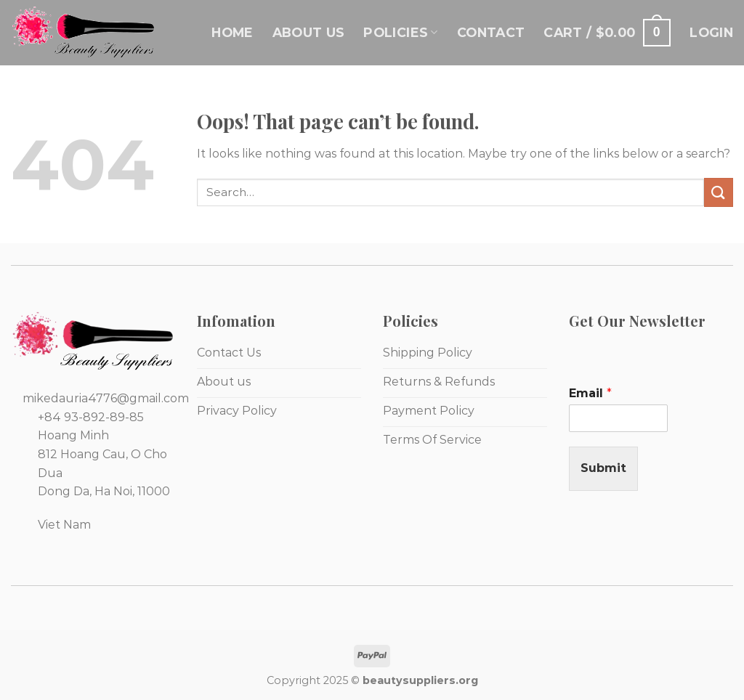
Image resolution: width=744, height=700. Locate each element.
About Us (309, 32)
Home (232, 32)
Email (590, 393)
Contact (491, 32)
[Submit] (719, 192)
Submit (603, 468)
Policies (400, 32)
